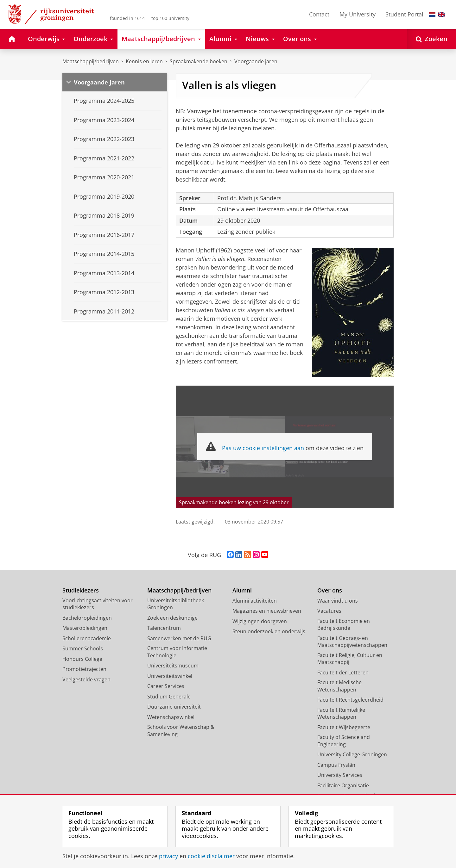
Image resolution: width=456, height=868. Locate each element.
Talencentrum (164, 628)
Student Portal (404, 14)
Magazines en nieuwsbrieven (267, 611)
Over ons (330, 590)
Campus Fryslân (336, 765)
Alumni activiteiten (255, 601)
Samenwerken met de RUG (179, 638)
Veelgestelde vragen (86, 679)
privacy (168, 856)
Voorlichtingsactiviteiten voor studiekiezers (98, 604)
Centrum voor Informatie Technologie (177, 652)
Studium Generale (169, 697)
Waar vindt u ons (338, 601)
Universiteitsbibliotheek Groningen (176, 604)
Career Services (166, 686)
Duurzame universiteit (174, 707)
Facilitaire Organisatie (343, 785)
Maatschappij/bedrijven (91, 61)
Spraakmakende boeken (199, 61)
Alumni (242, 590)
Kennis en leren (144, 61)
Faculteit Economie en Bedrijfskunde (344, 625)
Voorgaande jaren (256, 61)
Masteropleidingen (85, 628)
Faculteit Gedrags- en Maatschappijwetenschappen (352, 642)
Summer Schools (83, 648)
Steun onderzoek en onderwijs (269, 631)
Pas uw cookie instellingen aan (263, 448)
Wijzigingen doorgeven (260, 621)
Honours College (82, 659)
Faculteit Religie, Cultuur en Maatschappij (350, 659)
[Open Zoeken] (432, 39)
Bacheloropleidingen (87, 618)
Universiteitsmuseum (173, 666)
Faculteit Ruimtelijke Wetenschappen (341, 713)
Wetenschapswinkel (171, 717)
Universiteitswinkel (170, 676)
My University (358, 14)
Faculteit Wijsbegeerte (344, 727)
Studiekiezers (81, 590)
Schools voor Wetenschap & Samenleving (181, 731)
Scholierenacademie (87, 638)
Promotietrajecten (84, 669)
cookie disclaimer (211, 856)
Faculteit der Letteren (343, 673)
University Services (340, 775)
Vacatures (329, 611)
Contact (319, 14)
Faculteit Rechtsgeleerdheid (350, 700)
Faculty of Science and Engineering (344, 741)
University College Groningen (352, 754)
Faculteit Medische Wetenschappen (339, 686)
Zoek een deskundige (172, 618)
